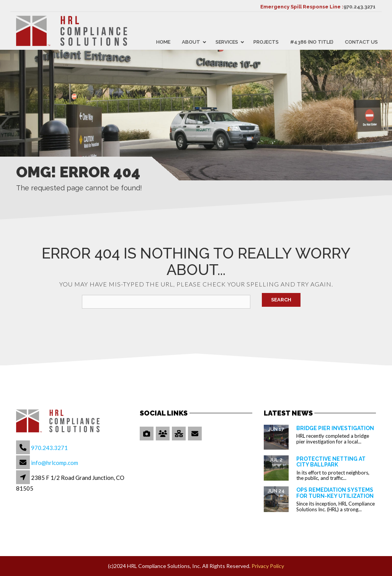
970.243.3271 (359, 7)
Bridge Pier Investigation (335, 428)
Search (281, 300)
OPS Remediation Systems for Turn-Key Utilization (335, 493)
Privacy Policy (268, 566)
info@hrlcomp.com (55, 463)
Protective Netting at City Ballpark (331, 462)
